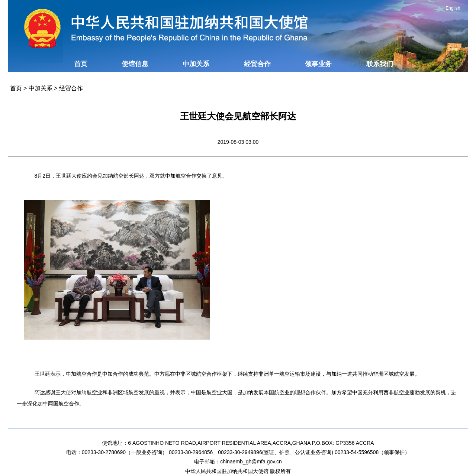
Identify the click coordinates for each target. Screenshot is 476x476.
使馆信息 (135, 64)
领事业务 (318, 64)
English (453, 8)
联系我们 (380, 64)
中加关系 (196, 64)
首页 (81, 64)
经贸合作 (257, 64)
